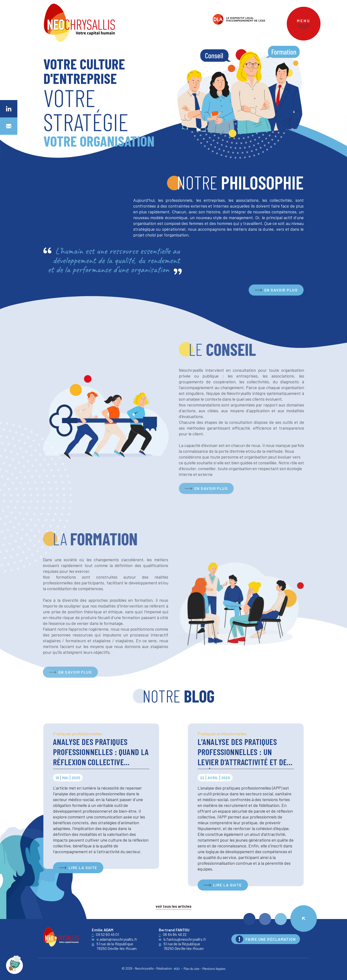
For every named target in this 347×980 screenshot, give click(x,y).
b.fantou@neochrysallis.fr (182, 939)
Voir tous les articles (174, 907)
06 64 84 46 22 (173, 934)
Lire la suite (83, 868)
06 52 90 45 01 (105, 934)
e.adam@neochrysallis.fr (114, 939)
